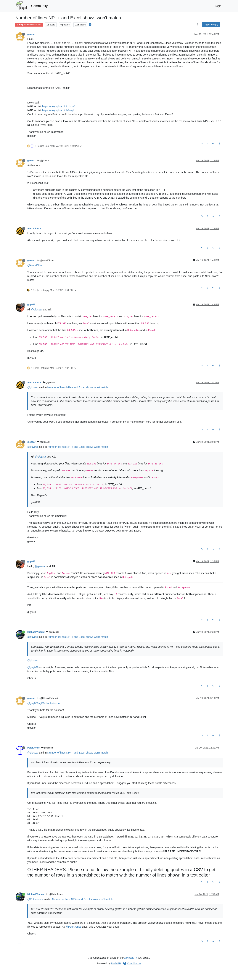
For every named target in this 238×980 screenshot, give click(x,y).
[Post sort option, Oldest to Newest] (198, 25)
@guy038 (43, 442)
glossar (31, 34)
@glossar (43, 161)
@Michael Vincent (48, 698)
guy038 (31, 304)
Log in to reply (211, 25)
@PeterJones (54, 894)
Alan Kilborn (34, 229)
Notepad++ (131, 958)
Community (40, 6)
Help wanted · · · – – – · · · (29, 25)
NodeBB (116, 963)
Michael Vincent (36, 632)
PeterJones (33, 748)
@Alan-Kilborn (36, 265)
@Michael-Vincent (50, 703)
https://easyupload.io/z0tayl (58, 110)
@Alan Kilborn (46, 260)
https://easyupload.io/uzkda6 (59, 106)
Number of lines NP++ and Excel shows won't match (78, 387)
